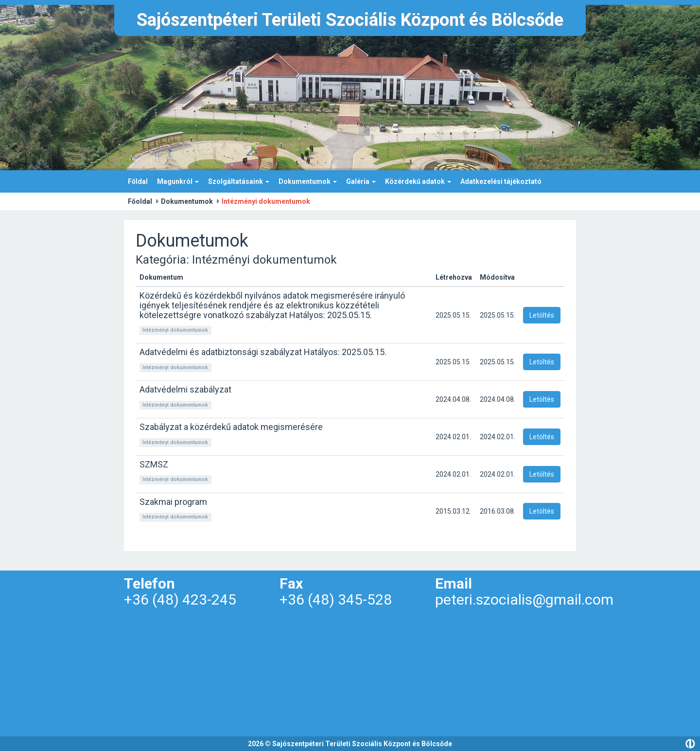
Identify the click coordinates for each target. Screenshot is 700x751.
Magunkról (178, 181)
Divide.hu (690, 744)
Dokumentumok (308, 181)
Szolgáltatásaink (239, 181)
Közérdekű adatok (418, 181)
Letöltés (542, 315)
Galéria (361, 181)
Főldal (138, 181)
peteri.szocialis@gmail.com (524, 599)
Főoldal (140, 201)
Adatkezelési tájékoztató (501, 181)
